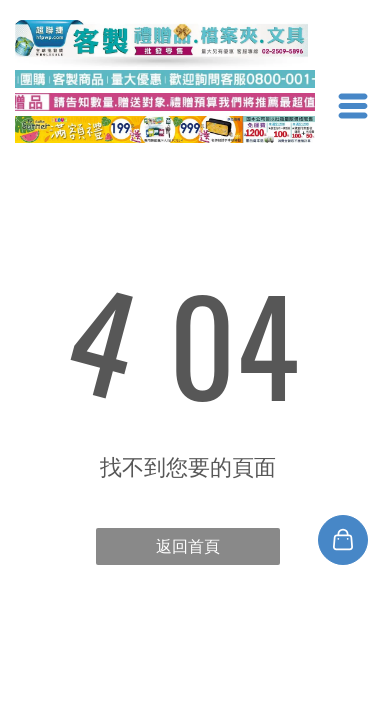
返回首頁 (188, 546)
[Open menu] (353, 106)
